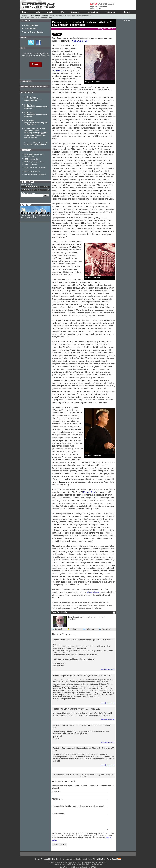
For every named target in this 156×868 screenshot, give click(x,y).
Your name (57, 792)
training (74, 12)
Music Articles (42, 16)
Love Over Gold (32, 159)
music (49, 12)
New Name (103, 6)
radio (36, 12)
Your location (57, 799)
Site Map (102, 859)
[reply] (103, 669)
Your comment (58, 814)
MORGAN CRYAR (80, 41)
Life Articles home (30, 29)
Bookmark (72, 629)
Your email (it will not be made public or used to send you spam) (78, 806)
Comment (57, 629)
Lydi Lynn (98, 8)
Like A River (31, 165)
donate (126, 12)
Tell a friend (89, 629)
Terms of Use (111, 859)
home (24, 12)
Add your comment (64, 781)
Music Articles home (31, 25)
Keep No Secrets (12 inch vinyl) (35, 175)
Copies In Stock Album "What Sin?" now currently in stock (33, 99)
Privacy (95, 859)
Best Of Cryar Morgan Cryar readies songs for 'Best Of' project (36, 123)
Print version (104, 629)
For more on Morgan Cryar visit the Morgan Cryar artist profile (35, 144)
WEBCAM (102, 4)
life (61, 12)
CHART (111, 4)
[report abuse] (110, 669)
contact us (92, 12)
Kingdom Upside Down (34, 162)
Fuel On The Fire (32, 172)
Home (32, 16)
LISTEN (94, 4)
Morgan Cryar (58, 70)
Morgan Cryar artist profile (33, 32)
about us (110, 12)
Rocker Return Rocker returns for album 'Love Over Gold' (36, 107)
